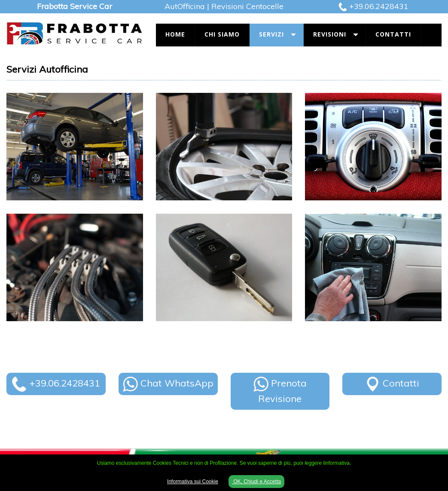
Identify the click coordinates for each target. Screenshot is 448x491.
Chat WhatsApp (168, 383)
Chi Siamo (222, 34)
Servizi (271, 34)
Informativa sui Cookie (193, 482)
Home (175, 34)
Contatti (393, 34)
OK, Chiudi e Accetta (256, 482)
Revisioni (330, 34)
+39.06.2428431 (379, 6)
